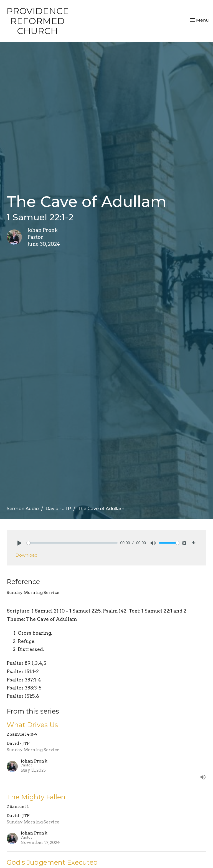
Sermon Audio (23, 509)
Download (26, 555)
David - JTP (58, 509)
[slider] (72, 543)
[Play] (19, 543)
